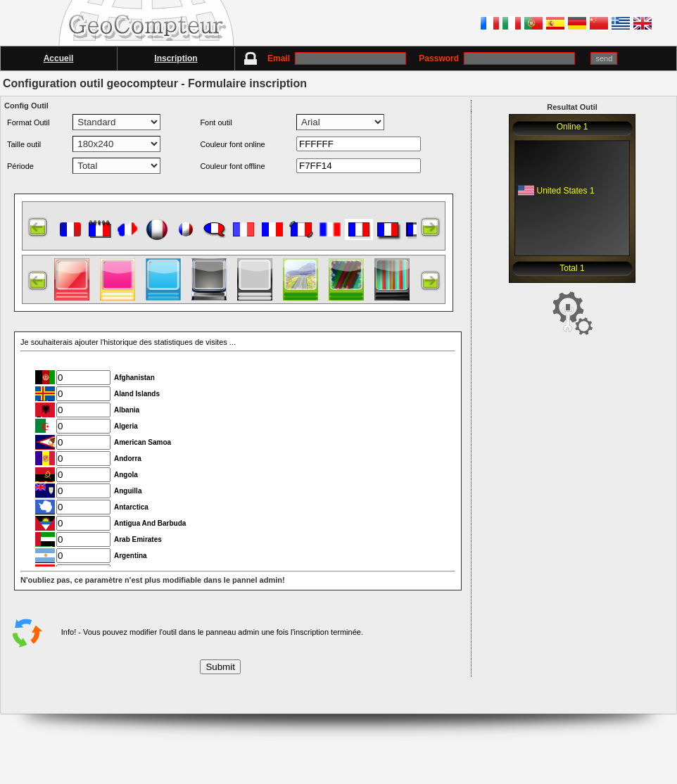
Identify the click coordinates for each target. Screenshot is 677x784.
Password (497, 58)
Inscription (176, 58)
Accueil (59, 58)
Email (337, 58)
